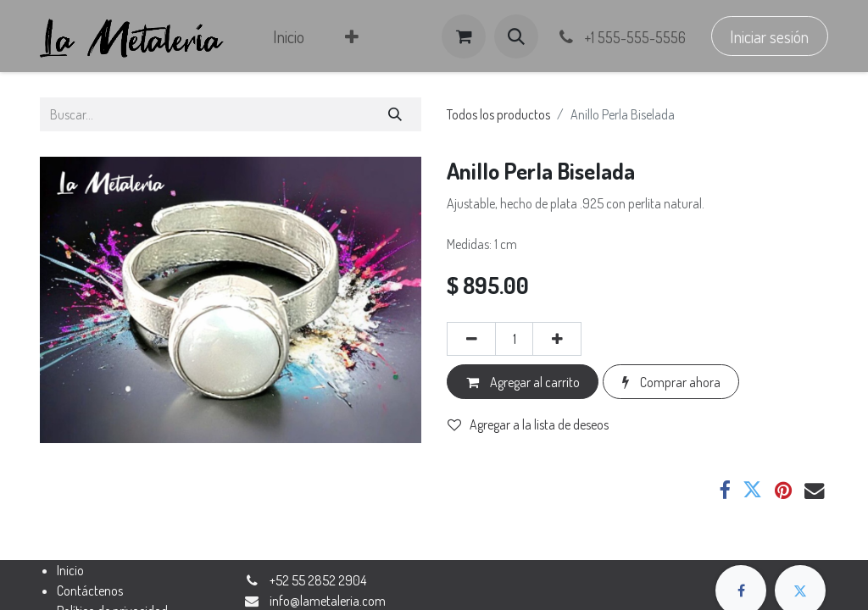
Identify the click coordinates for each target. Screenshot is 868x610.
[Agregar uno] (557, 339)
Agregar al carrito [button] (523, 382)
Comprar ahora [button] (671, 382)
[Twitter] (752, 490)
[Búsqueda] (395, 114)
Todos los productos (498, 114)
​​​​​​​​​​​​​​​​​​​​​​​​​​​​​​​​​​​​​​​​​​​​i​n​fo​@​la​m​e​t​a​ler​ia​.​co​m (328, 601)
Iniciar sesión (769, 36)
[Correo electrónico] (814, 490)
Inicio (70, 570)
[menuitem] (289, 36)
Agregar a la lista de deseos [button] (528, 424)
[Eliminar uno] (471, 339)
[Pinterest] (783, 490)
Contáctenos (90, 591)
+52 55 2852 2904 (318, 580)
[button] (516, 36)
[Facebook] (724, 490)
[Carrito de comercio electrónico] (464, 36)
